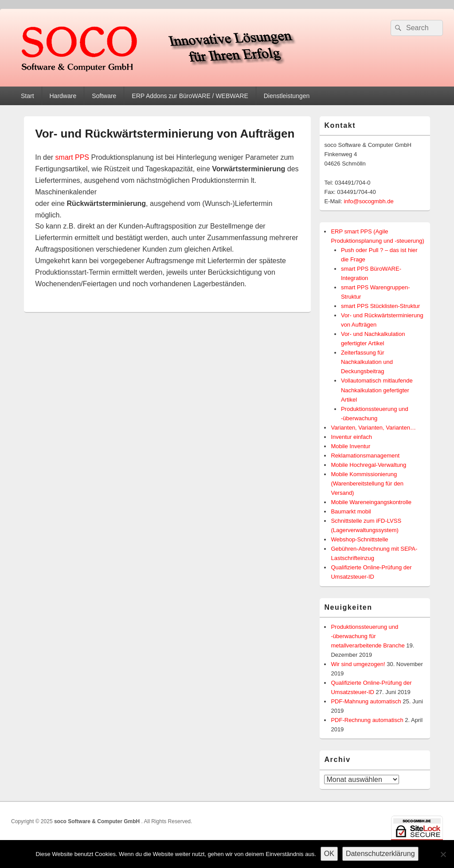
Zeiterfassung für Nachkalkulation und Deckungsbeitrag (367, 362)
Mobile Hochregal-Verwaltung (368, 465)
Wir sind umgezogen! (358, 664)
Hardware (63, 96)
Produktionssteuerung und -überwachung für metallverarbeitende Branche (368, 636)
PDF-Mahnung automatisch (366, 701)
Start (27, 96)
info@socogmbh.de (368, 201)
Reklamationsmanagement (365, 456)
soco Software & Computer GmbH (98, 821)
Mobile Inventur (350, 446)
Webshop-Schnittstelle (359, 539)
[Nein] (443, 854)
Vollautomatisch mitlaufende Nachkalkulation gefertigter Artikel (377, 390)
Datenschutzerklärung (380, 854)
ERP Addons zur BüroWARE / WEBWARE (190, 96)
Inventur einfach (351, 437)
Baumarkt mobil (351, 511)
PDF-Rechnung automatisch (367, 720)
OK (329, 854)
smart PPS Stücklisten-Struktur (380, 306)
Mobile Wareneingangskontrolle (371, 502)
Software (104, 96)
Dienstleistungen (287, 96)
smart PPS (72, 157)
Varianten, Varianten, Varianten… (373, 428)
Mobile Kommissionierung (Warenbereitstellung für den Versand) (367, 483)
